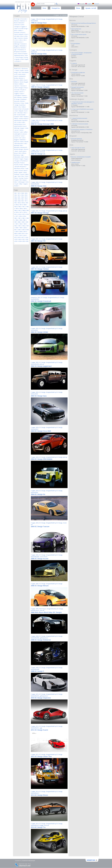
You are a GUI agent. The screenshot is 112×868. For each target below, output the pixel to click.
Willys (21, 184)
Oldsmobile (17, 157)
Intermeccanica (19, 42)
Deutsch (97, 4)
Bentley (16, 78)
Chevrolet (17, 90)
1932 (23, 195)
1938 (16, 199)
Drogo (26, 29)
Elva (20, 107)
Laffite (26, 132)
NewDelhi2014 (35, 793)
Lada (22, 132)
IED (25, 40)
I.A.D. (17, 40)
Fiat (21, 109)
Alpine (18, 70)
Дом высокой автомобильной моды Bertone (84, 23)
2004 (37, 427)
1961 (24, 207)
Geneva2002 (34, 330)
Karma (22, 130)
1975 (24, 214)
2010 (23, 234)
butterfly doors (35, 610)
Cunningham (18, 95)
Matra (22, 142)
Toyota (26, 178)
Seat (22, 170)
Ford (26, 111)
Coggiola (24, 27)
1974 (20, 214)
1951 (26, 201)
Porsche (17, 165)
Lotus (24, 138)
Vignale (18, 59)
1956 (17, 205)
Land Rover (17, 136)
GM (15, 115)
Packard (17, 159)
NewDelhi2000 (35, 122)
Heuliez (26, 117)
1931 (19, 195)
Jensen (17, 130)
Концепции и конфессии (78, 72)
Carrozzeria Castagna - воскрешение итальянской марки (81, 53)
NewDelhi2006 (35, 557)
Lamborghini (18, 134)
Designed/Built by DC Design (54, 19)
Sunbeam (17, 174)
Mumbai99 (34, 52)
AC (20, 69)
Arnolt (27, 70)
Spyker (21, 172)
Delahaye (24, 99)
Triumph (17, 180)
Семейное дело (76, 162)
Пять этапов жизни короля (79, 34)
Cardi (23, 25)
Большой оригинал (77, 139)
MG (26, 143)
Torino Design (19, 57)
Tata (19, 176)
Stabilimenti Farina (19, 55)
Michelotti (23, 46)
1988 (19, 222)
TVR (21, 180)
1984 (17, 220)
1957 (21, 205)
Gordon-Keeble (21, 115)
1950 (23, 201)
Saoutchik (24, 52)
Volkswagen (22, 182)
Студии (33, 19)
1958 (25, 205)
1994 (16, 226)
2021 (24, 239)
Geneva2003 (34, 394)
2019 (16, 239)
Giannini (21, 38)
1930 (16, 195)
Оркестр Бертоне (76, 29)
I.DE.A (22, 40)
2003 (24, 230)
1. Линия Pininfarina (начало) (79, 118)
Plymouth (17, 163)
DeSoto (23, 101)
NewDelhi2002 (35, 299)
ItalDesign (17, 44)
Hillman (16, 119)
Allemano (17, 21)
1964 (21, 208)
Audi (20, 74)
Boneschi (21, 23)
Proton (22, 165)
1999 (21, 228)
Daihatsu (20, 97)
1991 (17, 224)
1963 (17, 208)
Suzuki (22, 174)
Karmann (24, 44)
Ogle (16, 50)
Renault (17, 167)
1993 (25, 224)
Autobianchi (22, 76)
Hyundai (25, 120)
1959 (16, 207)
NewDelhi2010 (35, 696)
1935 (19, 197)
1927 (19, 193)
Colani (16, 29)
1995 (20, 226)
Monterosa (17, 48)
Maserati (17, 142)
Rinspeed (17, 52)
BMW (22, 80)
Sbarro (21, 54)
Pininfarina (22, 50)
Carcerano (17, 25)
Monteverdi (24, 147)
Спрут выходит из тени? (78, 148)
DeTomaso (18, 103)
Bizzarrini (17, 80)
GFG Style (17, 36)
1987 (16, 222)
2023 (17, 241)
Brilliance (17, 82)
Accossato (24, 19)
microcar (42, 152)
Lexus (23, 136)
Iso (24, 124)
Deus (23, 103)
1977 (17, 216)
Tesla (27, 176)
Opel (23, 157)
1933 (26, 195)
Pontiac (22, 163)
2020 (20, 239)
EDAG (16, 30)
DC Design (17, 19)
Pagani (22, 159)
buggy (42, 825)
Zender (19, 61)
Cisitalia (17, 92)
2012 (17, 235)
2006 (21, 232)
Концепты (34, 297)
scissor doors (44, 557)
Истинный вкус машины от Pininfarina (82, 129)
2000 (25, 228)
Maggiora (17, 46)
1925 (16, 193)
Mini (22, 145)
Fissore (23, 32)
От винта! (74, 63)
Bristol (22, 82)
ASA (20, 72)
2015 (16, 237)
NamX (17, 151)
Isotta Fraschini (18, 126)
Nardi (21, 151)
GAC (16, 113)
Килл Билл (74, 82)
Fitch (17, 111)
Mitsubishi (17, 147)
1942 (23, 199)
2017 (23, 237)
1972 (25, 212)
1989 (23, 222)
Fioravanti (17, 32)
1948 (16, 201)
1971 (21, 212)
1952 (16, 203)
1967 (20, 210)
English (89, 4)
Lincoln (16, 138)
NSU (20, 153)
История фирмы (76, 44)
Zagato (26, 184)
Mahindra (23, 140)
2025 (24, 241)
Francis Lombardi (19, 34)
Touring (21, 178)
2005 (17, 232)
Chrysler (23, 90)
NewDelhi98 (34, 21)
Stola (25, 172)
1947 (26, 199)
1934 (16, 197)
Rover (23, 168)
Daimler (25, 97)
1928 (23, 193)
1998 (17, 228)
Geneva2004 (34, 492)
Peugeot (18, 161)
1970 (17, 212)
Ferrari (16, 109)
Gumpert (17, 117)
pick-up (65, 211)
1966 (16, 210)
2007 (25, 232)
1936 (23, 197)
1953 (19, 203)
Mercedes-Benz (20, 143)
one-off (42, 610)
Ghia (22, 36)
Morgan (21, 149)
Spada (26, 54)
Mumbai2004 (35, 429)
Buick (17, 84)
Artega (16, 72)
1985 (21, 220)
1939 (19, 199)
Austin (24, 74)
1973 (16, 214)
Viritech (25, 180)
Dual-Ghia (22, 105)
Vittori (16, 182)
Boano (16, 23)
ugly (41, 728)
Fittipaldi (21, 111)
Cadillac (21, 84)
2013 (21, 235)
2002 (20, 230)
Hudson (26, 119)
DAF (15, 97)
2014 (25, 235)
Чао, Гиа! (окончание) (77, 93)
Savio (16, 54)
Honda (21, 119)
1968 (24, 210)
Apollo (22, 70)
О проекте (18, 861)
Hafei (22, 117)
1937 (26, 197)
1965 (25, 208)
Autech (16, 76)
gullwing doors (44, 638)
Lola (20, 138)
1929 (26, 193)
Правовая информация (29, 861)
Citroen (22, 92)
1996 (24, 226)
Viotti (23, 59)
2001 (16, 230)
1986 (25, 220)
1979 (25, 216)
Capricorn (17, 86)
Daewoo (24, 95)
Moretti (24, 48)
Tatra (23, 176)
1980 (16, 218)
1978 (21, 216)
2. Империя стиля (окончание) (80, 124)
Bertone (24, 21)
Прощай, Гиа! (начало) (77, 87)
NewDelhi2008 (35, 638)
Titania (16, 178)
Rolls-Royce (18, 168)
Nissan (16, 153)
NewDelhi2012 (35, 728)
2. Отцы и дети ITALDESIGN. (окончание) (82, 109)
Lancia (25, 134)
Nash (25, 151)
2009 (20, 234)
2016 (19, 237)
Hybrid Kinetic (18, 120)
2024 (21, 241)
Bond (26, 80)
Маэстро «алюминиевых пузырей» (81, 157)
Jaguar (23, 128)
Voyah (17, 184)
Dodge (17, 105)
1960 (20, 207)
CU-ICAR (21, 29)
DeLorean (17, 101)
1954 (23, 203)
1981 (20, 218)
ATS (17, 74)
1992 (21, 224)
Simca (26, 170)
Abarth (17, 69)
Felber (21, 30)
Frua (27, 34)
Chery (26, 88)
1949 (19, 201)
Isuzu (25, 126)
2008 (16, 234)
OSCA (27, 157)
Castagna (17, 27)
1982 (24, 218)
